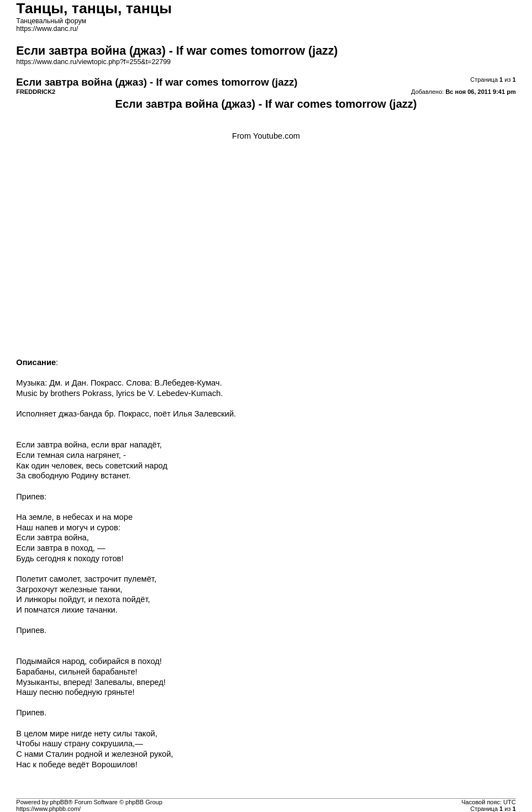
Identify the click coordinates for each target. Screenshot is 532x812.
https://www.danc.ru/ (47, 29)
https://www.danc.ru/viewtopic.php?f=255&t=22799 (93, 62)
